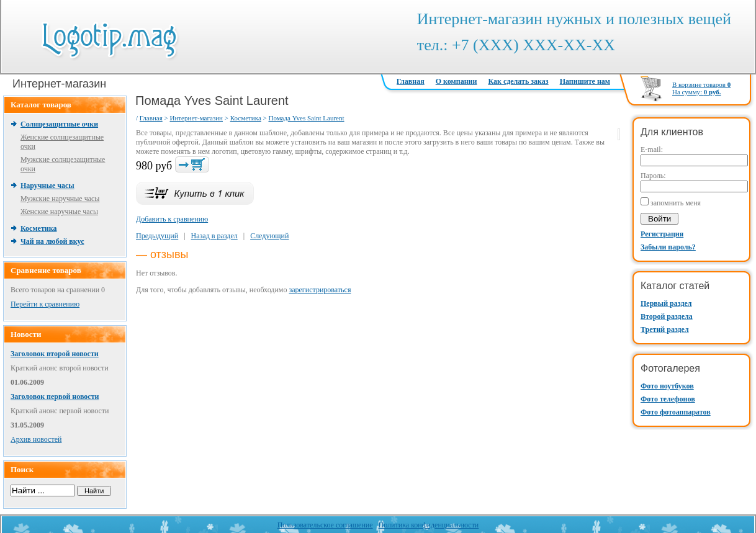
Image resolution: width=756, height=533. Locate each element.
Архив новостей (36, 439)
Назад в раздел (214, 236)
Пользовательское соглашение (325, 525)
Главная (411, 81)
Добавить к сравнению (172, 219)
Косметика (38, 228)
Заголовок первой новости (55, 396)
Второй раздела (667, 316)
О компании (457, 81)
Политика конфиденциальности (429, 525)
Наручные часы (47, 186)
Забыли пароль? (668, 247)
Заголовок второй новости (55, 354)
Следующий (269, 236)
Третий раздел (665, 329)
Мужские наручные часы (60, 199)
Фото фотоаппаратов (676, 412)
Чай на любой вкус (52, 241)
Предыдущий (157, 236)
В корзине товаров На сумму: (701, 88)
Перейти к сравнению (45, 304)
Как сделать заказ (518, 81)
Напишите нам (585, 81)
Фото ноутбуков (667, 386)
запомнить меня (676, 203)
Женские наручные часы (59, 212)
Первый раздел (666, 303)
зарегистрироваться (320, 290)
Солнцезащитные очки (59, 124)
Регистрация (662, 234)
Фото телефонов (668, 399)
